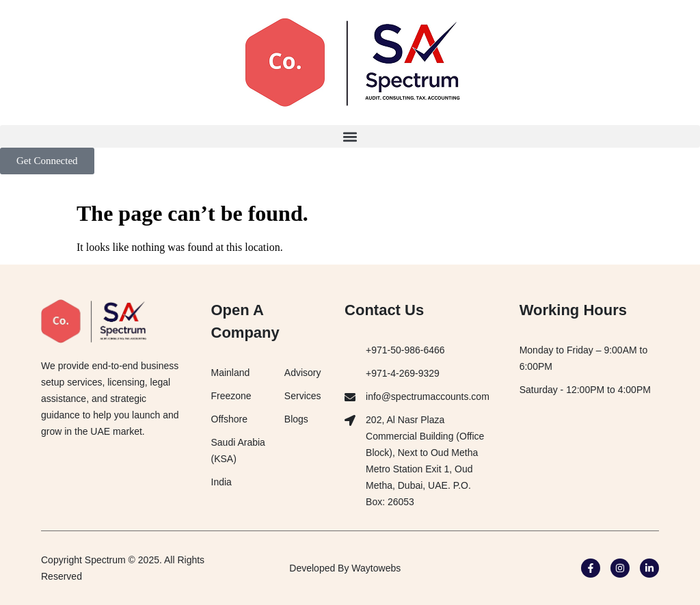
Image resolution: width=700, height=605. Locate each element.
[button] (350, 136)
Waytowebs (376, 568)
